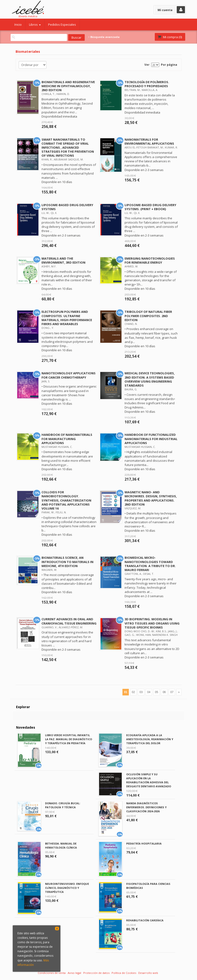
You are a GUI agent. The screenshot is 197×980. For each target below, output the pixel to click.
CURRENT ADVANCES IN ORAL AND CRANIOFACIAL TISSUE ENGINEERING (69, 621)
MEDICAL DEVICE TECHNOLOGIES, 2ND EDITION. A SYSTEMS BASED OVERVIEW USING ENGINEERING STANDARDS (150, 379)
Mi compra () (170, 37)
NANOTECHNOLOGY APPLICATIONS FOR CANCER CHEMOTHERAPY (69, 375)
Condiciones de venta (52, 973)
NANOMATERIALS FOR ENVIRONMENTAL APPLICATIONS (149, 141)
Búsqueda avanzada (104, 37)
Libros (35, 24)
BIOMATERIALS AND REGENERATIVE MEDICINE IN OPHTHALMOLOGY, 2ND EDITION (68, 86)
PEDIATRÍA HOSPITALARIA (144, 843)
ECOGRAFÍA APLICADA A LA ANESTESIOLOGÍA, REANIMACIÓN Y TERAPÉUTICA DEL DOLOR (150, 739)
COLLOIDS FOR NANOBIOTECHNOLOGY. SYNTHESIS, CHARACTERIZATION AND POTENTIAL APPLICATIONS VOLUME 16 (66, 500)
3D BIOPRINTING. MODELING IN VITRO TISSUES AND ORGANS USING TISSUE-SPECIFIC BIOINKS (152, 623)
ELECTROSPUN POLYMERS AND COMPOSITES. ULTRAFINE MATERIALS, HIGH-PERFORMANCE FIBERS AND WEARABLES (67, 318)
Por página (169, 65)
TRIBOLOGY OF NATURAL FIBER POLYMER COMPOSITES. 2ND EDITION (148, 316)
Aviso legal (74, 973)
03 (141, 692)
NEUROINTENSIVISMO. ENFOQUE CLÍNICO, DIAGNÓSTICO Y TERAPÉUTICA (67, 888)
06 (164, 692)
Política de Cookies (124, 973)
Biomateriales (28, 51)
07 (172, 692)
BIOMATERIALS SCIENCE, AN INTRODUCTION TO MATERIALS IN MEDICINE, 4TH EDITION (67, 562)
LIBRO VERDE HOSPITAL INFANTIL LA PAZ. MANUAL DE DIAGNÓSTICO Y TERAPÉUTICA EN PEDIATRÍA (69, 739)
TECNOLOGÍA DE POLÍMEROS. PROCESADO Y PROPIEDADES (147, 84)
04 (149, 692)
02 (133, 692)
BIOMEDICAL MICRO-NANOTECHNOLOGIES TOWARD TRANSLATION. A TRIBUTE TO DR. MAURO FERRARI (150, 564)
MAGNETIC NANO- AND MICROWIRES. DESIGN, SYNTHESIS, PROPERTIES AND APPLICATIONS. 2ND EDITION (151, 498)
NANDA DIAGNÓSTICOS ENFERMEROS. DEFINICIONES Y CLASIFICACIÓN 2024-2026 (146, 807)
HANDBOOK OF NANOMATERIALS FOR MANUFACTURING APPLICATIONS (67, 439)
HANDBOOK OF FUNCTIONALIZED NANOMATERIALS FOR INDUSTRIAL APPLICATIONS (151, 439)
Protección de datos (96, 973)
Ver (147, 65)
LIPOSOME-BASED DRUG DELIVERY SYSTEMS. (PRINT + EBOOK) (150, 207)
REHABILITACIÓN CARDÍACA (145, 920)
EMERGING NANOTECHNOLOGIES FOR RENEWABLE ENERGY (150, 260)
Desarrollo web (148, 973)
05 (157, 692)
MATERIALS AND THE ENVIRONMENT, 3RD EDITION (63, 260)
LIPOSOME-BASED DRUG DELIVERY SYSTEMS (67, 207)
